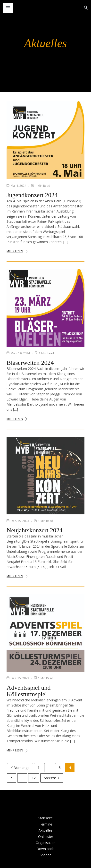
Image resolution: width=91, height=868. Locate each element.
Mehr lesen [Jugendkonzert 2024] (17, 251)
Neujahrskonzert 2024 (34, 530)
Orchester (46, 837)
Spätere (52, 778)
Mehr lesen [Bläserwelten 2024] (17, 419)
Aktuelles (45, 830)
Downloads (45, 849)
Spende (46, 855)
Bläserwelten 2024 (30, 363)
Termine (46, 824)
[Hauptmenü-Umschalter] (8, 8)
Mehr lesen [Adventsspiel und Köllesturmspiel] (17, 750)
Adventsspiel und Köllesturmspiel (29, 691)
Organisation (46, 843)
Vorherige (20, 768)
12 (34, 778)
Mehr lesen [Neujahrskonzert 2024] (17, 576)
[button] (86, 8)
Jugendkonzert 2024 (32, 195)
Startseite (45, 818)
